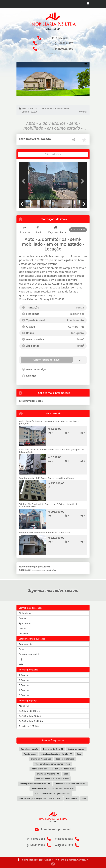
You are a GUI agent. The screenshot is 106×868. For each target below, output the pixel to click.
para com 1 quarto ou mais (40, 798)
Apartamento (62, 108)
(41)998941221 (64, 845)
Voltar (83, 112)
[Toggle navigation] (88, 4)
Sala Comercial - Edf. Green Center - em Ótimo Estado (47, 478)
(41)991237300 (64, 49)
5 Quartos (24, 695)
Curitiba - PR (46, 108)
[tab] (28, 154)
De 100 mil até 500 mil (30, 716)
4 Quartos (24, 690)
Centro (22, 618)
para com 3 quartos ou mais (53, 764)
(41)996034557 (64, 43)
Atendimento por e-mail (53, 829)
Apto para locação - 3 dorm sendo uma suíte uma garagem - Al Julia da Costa (52, 451)
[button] (24, 181)
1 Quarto (23, 675)
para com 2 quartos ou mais (53, 769)
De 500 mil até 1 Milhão (31, 721)
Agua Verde (25, 623)
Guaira (22, 628)
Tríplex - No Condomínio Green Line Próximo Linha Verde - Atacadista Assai (49, 505)
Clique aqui (25, 570)
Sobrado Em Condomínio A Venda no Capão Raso (45, 532)
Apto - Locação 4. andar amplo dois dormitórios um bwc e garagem (49, 422)
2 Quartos (24, 680)
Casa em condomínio (30, 654)
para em (56, 754)
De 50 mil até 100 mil (29, 711)
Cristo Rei (24, 633)
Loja (21, 659)
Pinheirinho (25, 613)
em (53, 749)
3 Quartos (24, 685)
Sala (21, 664)
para (30, 749)
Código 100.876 (30, 112)
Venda (33, 108)
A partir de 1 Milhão (29, 726)
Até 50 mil (24, 706)
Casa (21, 649)
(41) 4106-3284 (60, 38)
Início (23, 108)
